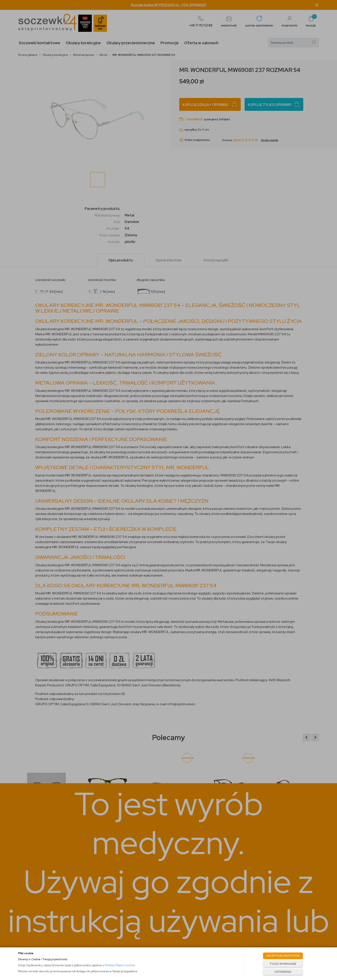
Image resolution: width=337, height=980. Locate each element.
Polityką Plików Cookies (120, 965)
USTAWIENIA (283, 972)
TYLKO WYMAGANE (283, 964)
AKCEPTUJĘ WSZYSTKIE (283, 956)
